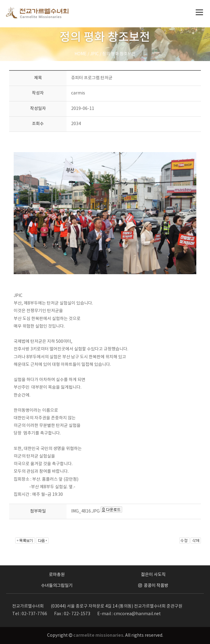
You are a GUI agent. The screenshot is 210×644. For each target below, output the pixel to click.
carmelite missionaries (98, 635)
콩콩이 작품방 (153, 586)
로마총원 (57, 575)
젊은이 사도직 (153, 575)
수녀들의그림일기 (57, 586)
